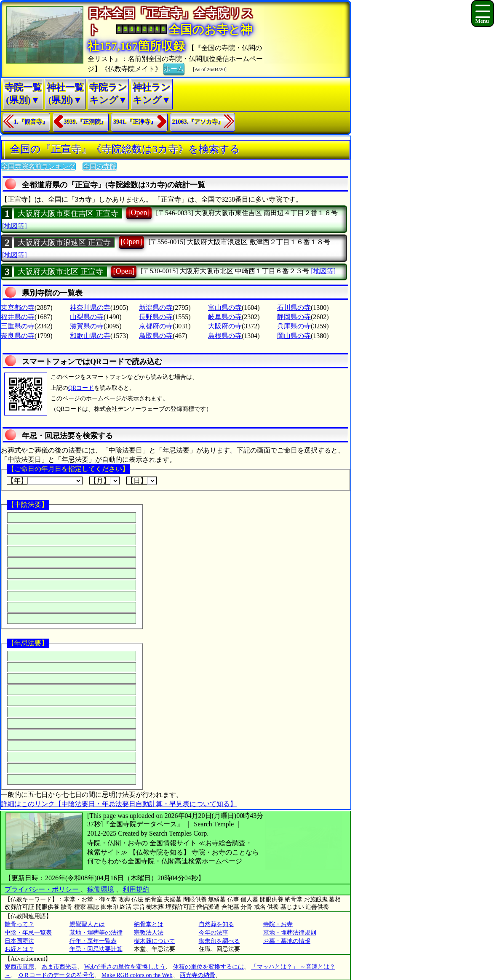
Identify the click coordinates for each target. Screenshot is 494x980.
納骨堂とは (149, 924)
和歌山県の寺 (90, 336)
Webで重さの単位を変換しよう (125, 967)
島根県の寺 (225, 336)
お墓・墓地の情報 (287, 941)
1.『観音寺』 (31, 122)
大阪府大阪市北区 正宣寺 (60, 272)
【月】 (104, 481)
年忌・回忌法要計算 (96, 949)
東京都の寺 (18, 308)
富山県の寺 (225, 308)
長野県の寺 (156, 317)
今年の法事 (214, 933)
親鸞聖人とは (87, 924)
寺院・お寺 (278, 924)
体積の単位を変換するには (208, 967)
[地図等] (15, 226)
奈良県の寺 (18, 336)
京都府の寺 (156, 326)
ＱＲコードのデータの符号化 (56, 975)
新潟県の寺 (156, 308)
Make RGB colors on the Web (137, 975)
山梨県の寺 (87, 317)
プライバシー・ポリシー (43, 889)
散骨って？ (19, 924)
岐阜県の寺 (225, 317)
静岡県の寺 (294, 317)
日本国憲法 (19, 941)
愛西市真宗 (19, 967)
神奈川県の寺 (90, 308)
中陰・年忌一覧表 (28, 933)
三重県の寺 (18, 326)
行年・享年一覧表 (93, 941)
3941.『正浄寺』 (135, 122)
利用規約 (136, 889)
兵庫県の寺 (294, 326)
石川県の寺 (294, 308)
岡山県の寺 (294, 336)
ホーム (174, 68)
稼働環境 (101, 889)
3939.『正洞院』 (85, 122)
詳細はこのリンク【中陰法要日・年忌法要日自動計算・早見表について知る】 (119, 804)
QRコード (81, 388)
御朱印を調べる (219, 941)
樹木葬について (155, 941)
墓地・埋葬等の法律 (96, 933)
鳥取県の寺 (156, 336)
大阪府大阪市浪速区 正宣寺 (64, 242)
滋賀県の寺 (87, 326)
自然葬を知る (216, 924)
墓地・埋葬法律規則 (290, 933)
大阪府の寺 (225, 326)
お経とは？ (19, 949)
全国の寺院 (100, 166)
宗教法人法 (149, 933)
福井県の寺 (18, 317)
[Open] (139, 213)
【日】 (142, 481)
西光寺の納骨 (198, 975)
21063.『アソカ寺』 (198, 122)
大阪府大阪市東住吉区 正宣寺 (68, 213)
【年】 (45, 481)
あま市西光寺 (59, 967)
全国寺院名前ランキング (38, 166)
